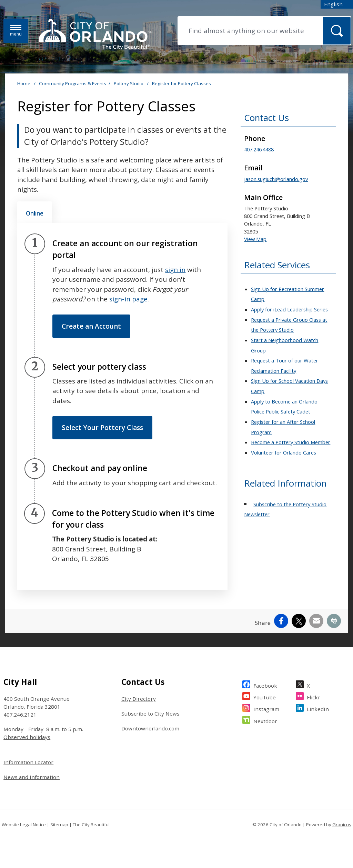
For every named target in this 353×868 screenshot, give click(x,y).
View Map (255, 239)
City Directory (139, 699)
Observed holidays (27, 737)
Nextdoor (265, 720)
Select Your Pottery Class (102, 428)
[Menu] (16, 31)
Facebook (265, 685)
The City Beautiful (91, 825)
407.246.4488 (259, 149)
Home (24, 83)
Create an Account (91, 326)
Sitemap (59, 825)
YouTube (265, 696)
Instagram (266, 708)
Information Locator (28, 762)
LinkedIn (318, 708)
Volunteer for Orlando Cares (284, 452)
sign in (175, 270)
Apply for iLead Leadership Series (289, 309)
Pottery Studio (129, 83)
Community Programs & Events (73, 83)
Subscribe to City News (150, 714)
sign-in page (128, 299)
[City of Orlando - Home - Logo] (95, 35)
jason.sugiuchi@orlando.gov (276, 179)
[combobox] (337, 4)
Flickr (314, 696)
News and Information (32, 777)
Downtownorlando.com (150, 728)
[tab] (35, 212)
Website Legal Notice (24, 825)
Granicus (342, 825)
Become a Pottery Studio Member (291, 442)
